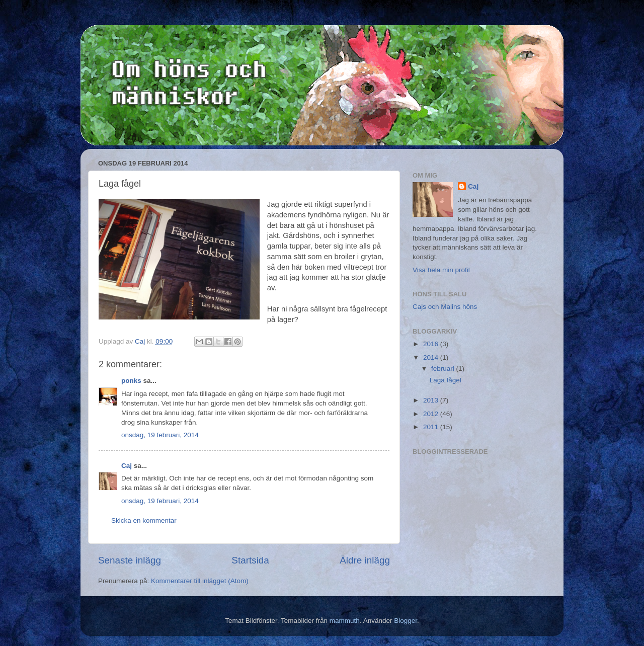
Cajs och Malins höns (445, 307)
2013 (432, 400)
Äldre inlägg (365, 560)
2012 (432, 414)
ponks (131, 381)
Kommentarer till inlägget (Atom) (200, 581)
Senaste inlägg (130, 560)
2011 (432, 427)
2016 (432, 344)
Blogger (406, 621)
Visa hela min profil (441, 270)
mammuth (345, 621)
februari (444, 369)
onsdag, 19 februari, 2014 (160, 435)
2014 (432, 357)
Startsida (250, 560)
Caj (127, 466)
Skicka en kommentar (144, 520)
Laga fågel (446, 380)
